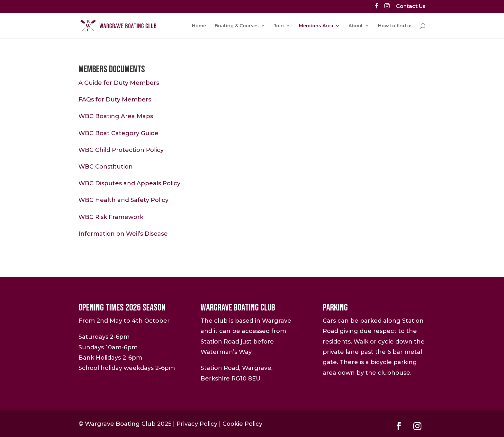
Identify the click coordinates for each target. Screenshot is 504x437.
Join (279, 26)
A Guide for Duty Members (119, 83)
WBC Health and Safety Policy (123, 200)
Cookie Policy (242, 424)
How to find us (395, 26)
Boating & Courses (237, 26)
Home (199, 26)
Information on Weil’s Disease (123, 234)
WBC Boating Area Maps (116, 116)
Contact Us (411, 7)
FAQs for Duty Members (115, 100)
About (356, 26)
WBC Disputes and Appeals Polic (128, 183)
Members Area (316, 26)
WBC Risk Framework (111, 217)
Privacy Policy (197, 424)
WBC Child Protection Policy (121, 150)
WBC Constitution (106, 167)
